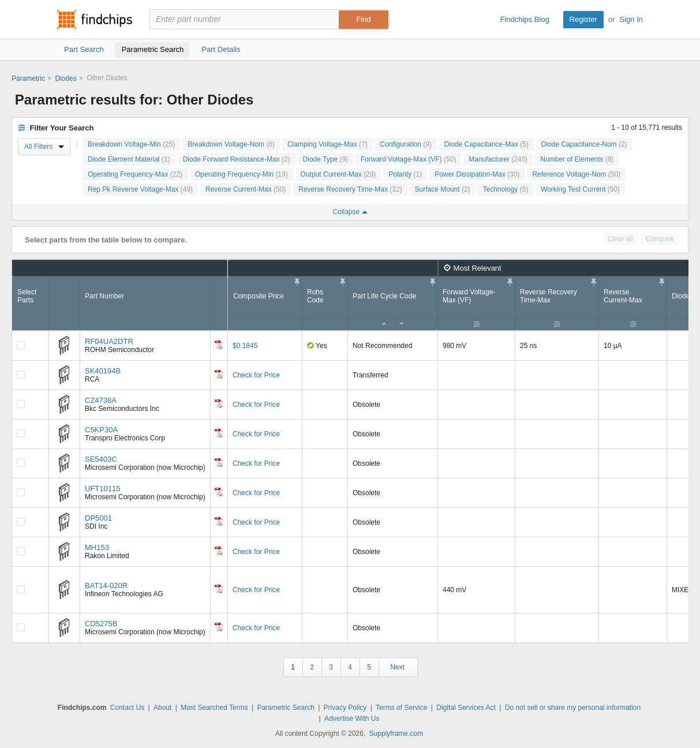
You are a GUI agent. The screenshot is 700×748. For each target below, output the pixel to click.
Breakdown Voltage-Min (131, 144)
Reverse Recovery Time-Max (350, 189)
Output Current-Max (338, 174)
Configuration (406, 144)
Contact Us (127, 708)
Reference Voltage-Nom (576, 174)
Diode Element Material (129, 159)
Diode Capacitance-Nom (584, 144)
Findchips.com (95, 20)
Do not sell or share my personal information (573, 708)
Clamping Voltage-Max (327, 144)
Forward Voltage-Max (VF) (408, 159)
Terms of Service (401, 708)
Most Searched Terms (214, 708)
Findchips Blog (525, 19)
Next (397, 667)
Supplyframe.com (396, 734)
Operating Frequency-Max (135, 174)
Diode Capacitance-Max (486, 144)
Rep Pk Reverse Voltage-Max (140, 189)
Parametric (28, 78)
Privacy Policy (345, 708)
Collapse (350, 212)
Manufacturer (498, 159)
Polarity (405, 174)
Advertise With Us (352, 719)
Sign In (631, 19)
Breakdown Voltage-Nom (231, 144)
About (162, 708)
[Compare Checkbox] (21, 345)
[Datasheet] (219, 345)
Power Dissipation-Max (477, 174)
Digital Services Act (466, 708)
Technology (505, 189)
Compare (660, 239)
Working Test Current (580, 189)
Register (583, 19)
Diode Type (326, 159)
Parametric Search (285, 708)
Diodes (65, 78)
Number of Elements (577, 159)
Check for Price (256, 375)
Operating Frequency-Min (242, 174)
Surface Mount (443, 189)
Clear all (620, 239)
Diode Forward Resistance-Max (237, 159)
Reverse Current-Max (246, 189)
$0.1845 (245, 346)
